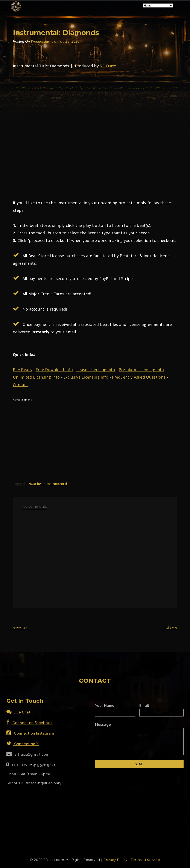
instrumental (57, 484)
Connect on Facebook (29, 723)
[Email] (161, 713)
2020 (32, 484)
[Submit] (139, 764)
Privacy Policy (116, 860)
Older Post (171, 628)
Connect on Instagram (30, 733)
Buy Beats (22, 370)
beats (41, 484)
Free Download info (54, 370)
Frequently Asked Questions (139, 377)
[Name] (115, 713)
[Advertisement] (95, 435)
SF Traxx (108, 66)
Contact (20, 385)
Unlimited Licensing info (36, 377)
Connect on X (23, 744)
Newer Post (20, 628)
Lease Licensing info (96, 370)
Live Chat (18, 712)
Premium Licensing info (141, 370)
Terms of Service (145, 860)
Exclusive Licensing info (86, 377)
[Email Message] (139, 742)
